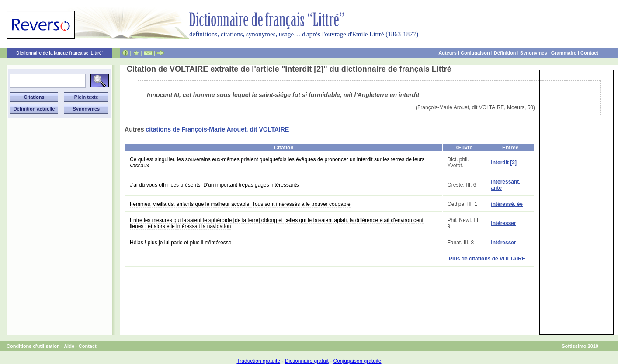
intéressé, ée (507, 204)
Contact (589, 53)
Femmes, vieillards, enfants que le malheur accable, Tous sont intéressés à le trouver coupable (240, 204)
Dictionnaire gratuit (307, 361)
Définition (505, 53)
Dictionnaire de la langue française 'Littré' (59, 53)
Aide (69, 346)
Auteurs (448, 53)
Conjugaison (475, 53)
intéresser (503, 223)
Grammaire (564, 53)
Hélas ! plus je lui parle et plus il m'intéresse (181, 243)
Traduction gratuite (258, 361)
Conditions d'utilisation (33, 346)
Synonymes (534, 53)
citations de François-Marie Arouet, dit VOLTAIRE (217, 129)
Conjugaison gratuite (357, 361)
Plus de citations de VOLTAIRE (487, 259)
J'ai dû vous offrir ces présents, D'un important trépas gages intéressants (214, 185)
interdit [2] (504, 163)
